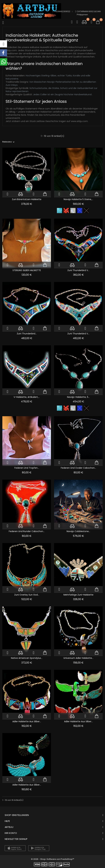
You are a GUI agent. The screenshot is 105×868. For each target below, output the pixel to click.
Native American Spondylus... (27, 658)
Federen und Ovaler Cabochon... (78, 468)
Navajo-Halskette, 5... (78, 397)
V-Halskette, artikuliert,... (27, 397)
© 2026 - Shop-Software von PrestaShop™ (53, 859)
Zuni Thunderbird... (27, 334)
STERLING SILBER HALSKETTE (27, 270)
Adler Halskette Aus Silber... (27, 721)
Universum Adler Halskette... (78, 658)
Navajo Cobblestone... (78, 531)
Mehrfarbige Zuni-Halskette (78, 595)
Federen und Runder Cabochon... (27, 531)
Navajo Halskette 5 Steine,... (78, 199)
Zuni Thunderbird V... (78, 270)
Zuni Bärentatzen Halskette (27, 199)
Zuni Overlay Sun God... (27, 595)
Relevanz (7, 142)
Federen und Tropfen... (27, 468)
